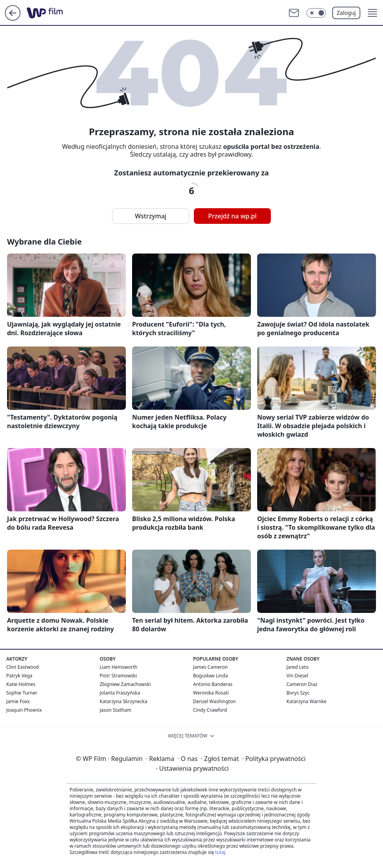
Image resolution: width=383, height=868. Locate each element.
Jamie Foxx (18, 701)
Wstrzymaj (150, 216)
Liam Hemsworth (118, 667)
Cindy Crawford (210, 710)
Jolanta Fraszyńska (120, 693)
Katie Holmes (21, 684)
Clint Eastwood (22, 667)
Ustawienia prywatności (192, 768)
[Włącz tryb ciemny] (316, 13)
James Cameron (210, 667)
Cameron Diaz (302, 684)
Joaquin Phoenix (24, 710)
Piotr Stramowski (118, 676)
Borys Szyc (298, 693)
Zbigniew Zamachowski (125, 684)
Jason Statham (115, 710)
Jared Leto (298, 667)
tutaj (220, 852)
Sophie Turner (22, 693)
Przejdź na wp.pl (232, 216)
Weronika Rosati (211, 693)
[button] (372, 13)
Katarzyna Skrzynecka (123, 701)
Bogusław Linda (210, 676)
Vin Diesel (297, 676)
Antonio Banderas (213, 684)
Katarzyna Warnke (306, 701)
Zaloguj (346, 13)
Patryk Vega (19, 676)
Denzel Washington (214, 701)
